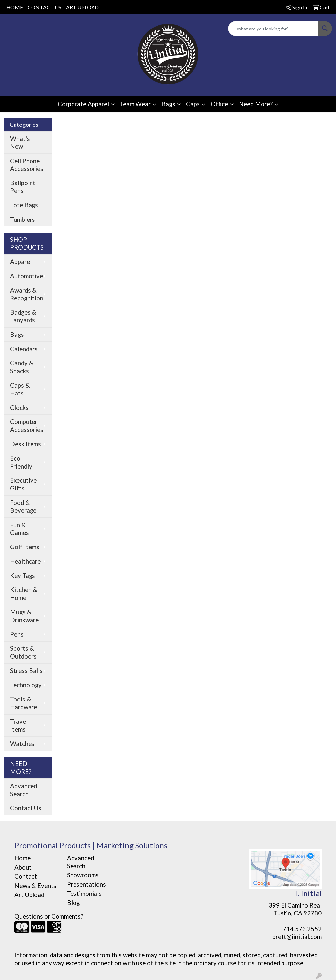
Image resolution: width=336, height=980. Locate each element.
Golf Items (25, 547)
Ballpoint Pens (23, 187)
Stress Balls (26, 671)
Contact (26, 876)
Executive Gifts (23, 484)
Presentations (86, 884)
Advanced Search (24, 790)
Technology (26, 685)
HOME (15, 7)
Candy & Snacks (22, 367)
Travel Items (19, 725)
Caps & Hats (20, 389)
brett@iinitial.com (297, 937)
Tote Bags (24, 205)
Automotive (27, 276)
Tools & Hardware (24, 703)
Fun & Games (20, 529)
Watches (22, 744)
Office (219, 104)
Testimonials (84, 894)
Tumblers (23, 220)
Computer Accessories (27, 426)
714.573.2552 (302, 929)
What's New (20, 143)
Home (22, 858)
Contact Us (26, 808)
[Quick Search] (273, 29)
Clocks (19, 408)
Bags (168, 104)
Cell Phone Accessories (27, 165)
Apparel (21, 262)
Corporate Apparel (83, 104)
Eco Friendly (21, 462)
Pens (17, 634)
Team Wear (135, 104)
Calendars (24, 349)
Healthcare (25, 561)
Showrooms (83, 875)
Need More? (256, 104)
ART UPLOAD (82, 7)
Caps (193, 104)
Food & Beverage (23, 507)
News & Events (35, 886)
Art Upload (29, 895)
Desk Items (26, 444)
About (23, 867)
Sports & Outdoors (23, 652)
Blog (73, 903)
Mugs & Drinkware (24, 616)
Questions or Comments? (49, 916)
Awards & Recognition (27, 294)
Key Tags (23, 576)
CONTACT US (44, 7)
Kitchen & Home (24, 594)
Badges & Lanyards (23, 316)
